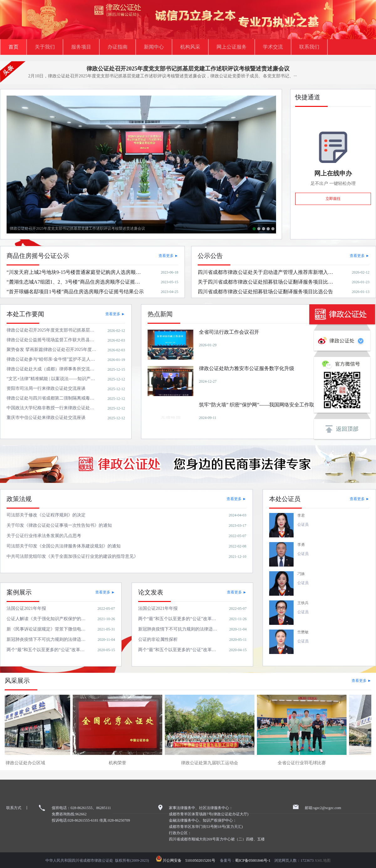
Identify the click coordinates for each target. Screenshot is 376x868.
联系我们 (309, 47)
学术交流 (273, 47)
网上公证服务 (232, 47)
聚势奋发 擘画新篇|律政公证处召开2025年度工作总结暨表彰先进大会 (264, 229)
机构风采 (190, 47)
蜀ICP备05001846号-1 (253, 860)
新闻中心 (154, 47)
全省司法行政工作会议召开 (268, 229)
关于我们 (45, 47)
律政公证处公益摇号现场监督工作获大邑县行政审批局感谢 (259, 229)
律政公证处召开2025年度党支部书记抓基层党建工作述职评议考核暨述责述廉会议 (188, 69)
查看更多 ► (168, 256)
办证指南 (118, 47)
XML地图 (323, 860)
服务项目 (81, 47)
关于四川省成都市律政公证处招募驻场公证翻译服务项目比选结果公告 (273, 229)
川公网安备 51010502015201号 (191, 860)
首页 (13, 47)
